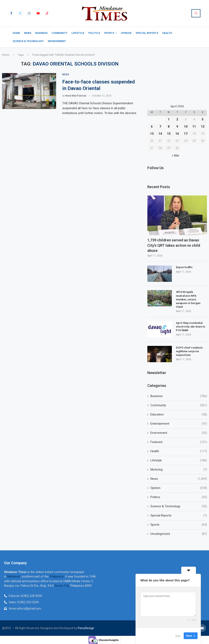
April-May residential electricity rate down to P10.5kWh (191, 327)
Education (179, 415)
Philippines (57, 576)
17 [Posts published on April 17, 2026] (186, 134)
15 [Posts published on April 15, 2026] (169, 134)
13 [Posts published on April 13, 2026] (152, 134)
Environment (57, 41)
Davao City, (62, 586)
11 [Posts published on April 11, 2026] (194, 127)
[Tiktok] (47, 13)
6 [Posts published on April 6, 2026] (152, 127)
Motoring (179, 470)
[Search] (196, 13)
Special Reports (147, 33)
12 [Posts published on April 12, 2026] (203, 127)
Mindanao (14, 576)
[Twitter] (20, 13)
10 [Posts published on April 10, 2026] (186, 127)
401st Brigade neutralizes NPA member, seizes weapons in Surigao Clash (188, 299)
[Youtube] (38, 13)
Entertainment (179, 424)
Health (167, 33)
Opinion (126, 33)
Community (59, 33)
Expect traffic (184, 267)
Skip (178, 636)
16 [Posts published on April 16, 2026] (177, 134)
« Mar (176, 155)
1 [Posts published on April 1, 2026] (169, 119)
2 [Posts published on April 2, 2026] (177, 119)
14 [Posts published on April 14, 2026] (160, 134)
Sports (109, 33)
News (28, 33)
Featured (179, 442)
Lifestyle (78, 33)
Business (41, 33)
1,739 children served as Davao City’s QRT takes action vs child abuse (174, 245)
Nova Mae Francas (76, 96)
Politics (94, 33)
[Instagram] (29, 13)
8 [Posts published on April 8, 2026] (169, 127)
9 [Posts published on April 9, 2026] (177, 127)
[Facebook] (11, 13)
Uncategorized (179, 534)
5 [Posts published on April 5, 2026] (203, 119)
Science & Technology (28, 41)
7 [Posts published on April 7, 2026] (160, 127)
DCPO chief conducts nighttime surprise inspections (189, 351)
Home (16, 33)
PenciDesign (86, 628)
